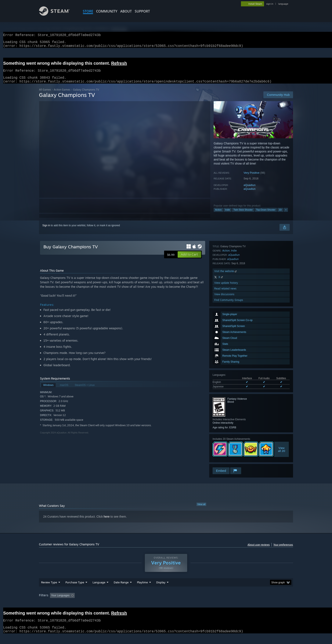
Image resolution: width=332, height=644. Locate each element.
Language (99, 587)
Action (218, 215)
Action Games (62, 95)
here (107, 522)
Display (161, 587)
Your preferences (283, 550)
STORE (88, 11)
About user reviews (259, 550)
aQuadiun (249, 190)
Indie (228, 215)
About (126, 11)
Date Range (121, 587)
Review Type (49, 587)
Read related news (225, 449)
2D (280, 215)
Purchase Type (75, 587)
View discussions (224, 455)
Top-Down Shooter (266, 215)
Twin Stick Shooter (243, 215)
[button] (189, 260)
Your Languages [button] (60, 601)
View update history (226, 444)
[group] (166, 601)
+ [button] (286, 215)
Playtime (142, 587)
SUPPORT (142, 11)
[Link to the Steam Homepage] (58, 15)
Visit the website (226, 432)
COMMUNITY (107, 11)
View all (201, 509)
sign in (270, 4)
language (283, 4)
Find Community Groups (229, 461)
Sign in (46, 230)
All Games (45, 95)
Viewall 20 (282, 387)
